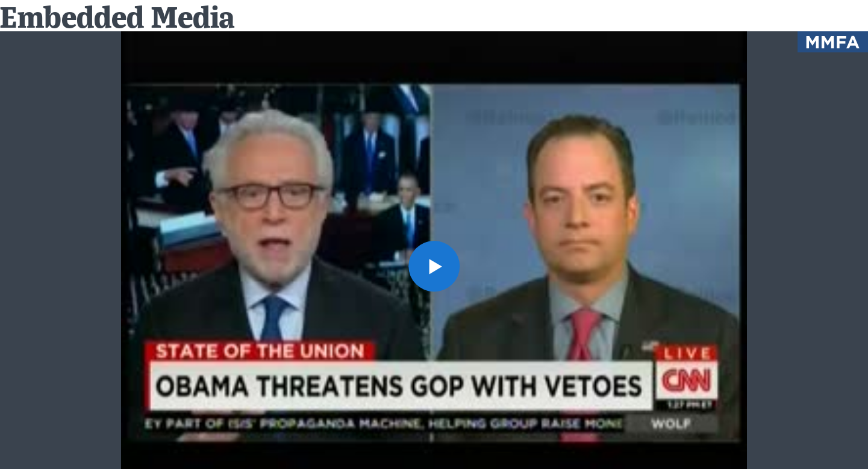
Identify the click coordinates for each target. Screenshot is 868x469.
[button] (434, 266)
